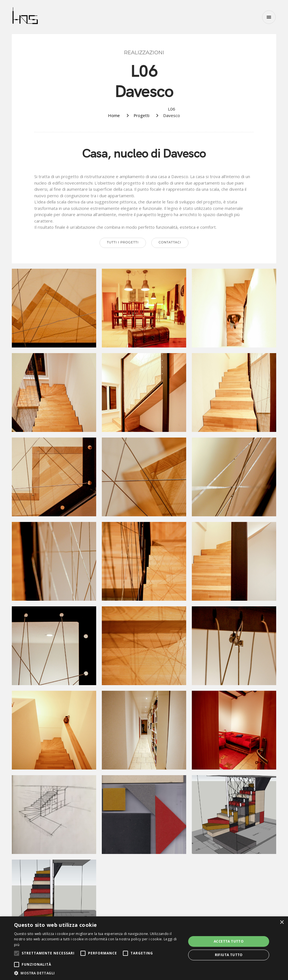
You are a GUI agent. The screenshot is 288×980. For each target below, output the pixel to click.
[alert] (144, 948)
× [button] (282, 922)
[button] (98, 973)
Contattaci (170, 242)
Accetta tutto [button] (229, 941)
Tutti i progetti (123, 242)
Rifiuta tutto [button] (229, 955)
